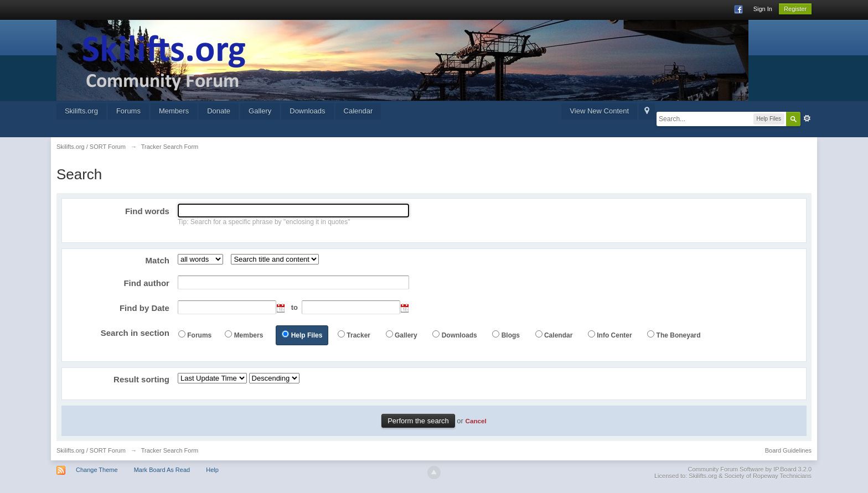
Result (141, 379)
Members (174, 111)
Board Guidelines (788, 450)
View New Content (599, 111)
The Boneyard (679, 335)
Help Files (307, 335)
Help (212, 470)
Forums (128, 111)
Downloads (307, 111)
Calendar (358, 111)
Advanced (807, 118)
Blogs (511, 335)
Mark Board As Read (162, 470)
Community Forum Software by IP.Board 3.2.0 (750, 469)
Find (147, 211)
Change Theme (97, 470)
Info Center (614, 335)
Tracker (358, 335)
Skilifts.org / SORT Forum (91, 450)
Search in (135, 333)
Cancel (476, 421)
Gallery (260, 111)
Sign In (763, 9)
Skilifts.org (81, 111)
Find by (144, 308)
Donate (219, 111)
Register (795, 9)
